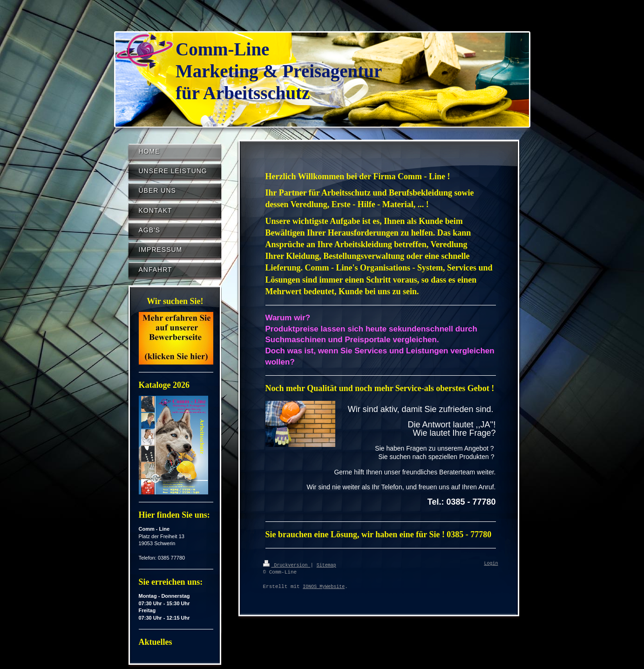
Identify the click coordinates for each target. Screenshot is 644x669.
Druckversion (287, 565)
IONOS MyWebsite (324, 587)
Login (491, 564)
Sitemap (326, 565)
